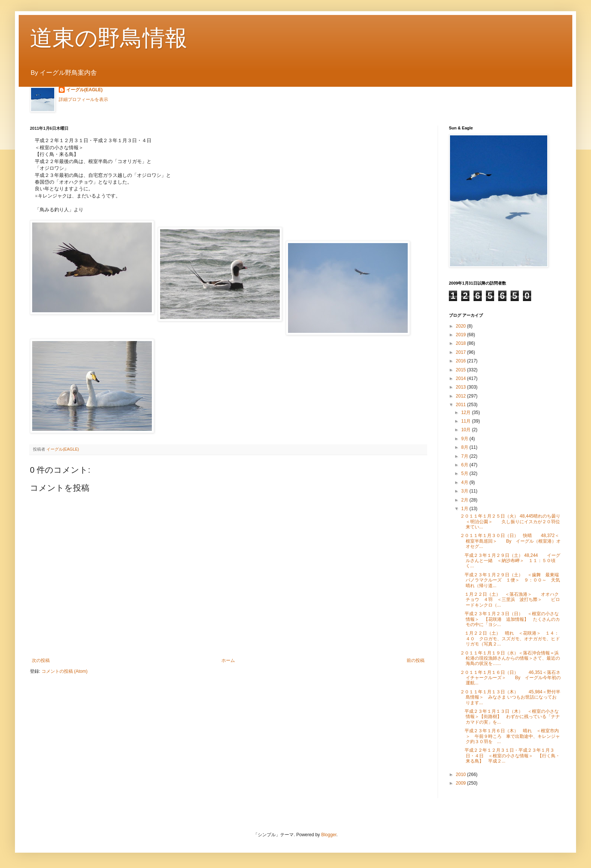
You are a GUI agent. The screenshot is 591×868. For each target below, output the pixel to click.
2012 (462, 396)
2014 (462, 378)
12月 (467, 412)
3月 (465, 491)
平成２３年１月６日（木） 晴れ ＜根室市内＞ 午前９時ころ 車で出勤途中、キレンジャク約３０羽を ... (510, 736)
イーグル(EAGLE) (84, 90)
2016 (462, 361)
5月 (465, 473)
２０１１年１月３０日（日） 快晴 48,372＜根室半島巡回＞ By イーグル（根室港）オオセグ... (510, 541)
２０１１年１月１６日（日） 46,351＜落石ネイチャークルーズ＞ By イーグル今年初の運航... (510, 678)
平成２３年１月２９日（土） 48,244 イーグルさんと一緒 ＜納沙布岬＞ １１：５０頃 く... (510, 561)
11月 (467, 421)
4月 (465, 482)
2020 (462, 326)
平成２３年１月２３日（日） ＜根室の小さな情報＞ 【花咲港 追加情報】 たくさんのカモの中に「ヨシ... (510, 619)
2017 (462, 352)
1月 (465, 509)
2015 (462, 370)
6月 (465, 465)
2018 (462, 343)
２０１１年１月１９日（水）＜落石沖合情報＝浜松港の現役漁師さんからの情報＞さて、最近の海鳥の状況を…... (510, 658)
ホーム (228, 660)
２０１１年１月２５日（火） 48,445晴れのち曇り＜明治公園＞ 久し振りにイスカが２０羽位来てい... (510, 522)
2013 (462, 387)
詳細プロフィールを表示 (83, 99)
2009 (462, 783)
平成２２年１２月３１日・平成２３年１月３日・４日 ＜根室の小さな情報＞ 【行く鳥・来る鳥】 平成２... (510, 756)
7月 (465, 456)
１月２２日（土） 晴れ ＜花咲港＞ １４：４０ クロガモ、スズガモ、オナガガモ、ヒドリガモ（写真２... (510, 639)
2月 (465, 500)
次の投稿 (41, 660)
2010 (462, 775)
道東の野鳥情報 (109, 38)
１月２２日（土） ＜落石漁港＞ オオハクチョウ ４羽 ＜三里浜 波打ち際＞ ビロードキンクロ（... (510, 600)
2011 (462, 405)
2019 (462, 335)
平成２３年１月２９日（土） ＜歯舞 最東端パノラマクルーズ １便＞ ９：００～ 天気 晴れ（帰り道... (512, 580)
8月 (465, 447)
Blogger (329, 835)
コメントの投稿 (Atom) (65, 671)
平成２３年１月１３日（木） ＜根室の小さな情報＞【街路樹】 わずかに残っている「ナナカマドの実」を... (510, 717)
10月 (467, 430)
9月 (465, 439)
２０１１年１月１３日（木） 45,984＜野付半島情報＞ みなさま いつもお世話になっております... (510, 697)
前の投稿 (416, 660)
